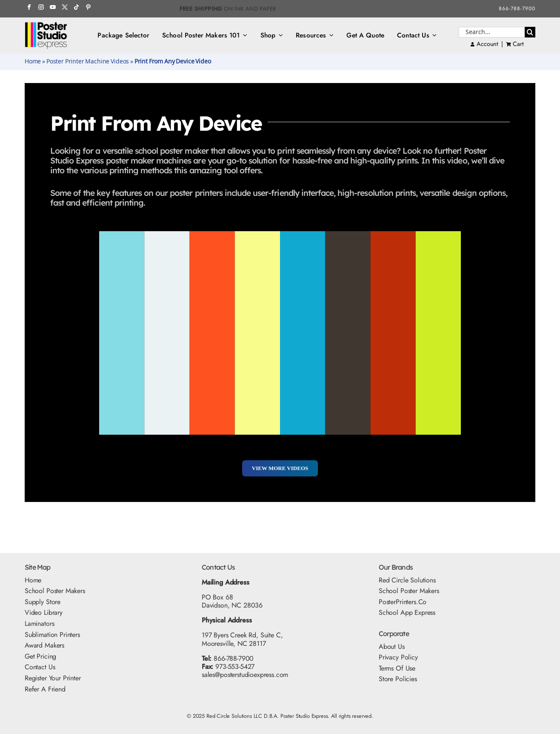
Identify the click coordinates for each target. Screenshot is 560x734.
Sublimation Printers (52, 635)
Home (33, 62)
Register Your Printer (53, 678)
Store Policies (398, 679)
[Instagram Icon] (41, 7)
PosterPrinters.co (403, 602)
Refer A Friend (45, 689)
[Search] (530, 32)
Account (484, 44)
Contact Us (40, 667)
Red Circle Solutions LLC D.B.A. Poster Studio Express (267, 716)
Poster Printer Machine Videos (88, 62)
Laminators (39, 624)
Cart (518, 44)
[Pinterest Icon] (88, 7)
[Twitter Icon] (64, 7)
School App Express (407, 612)
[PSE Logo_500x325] (46, 25)
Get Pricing (40, 656)
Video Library (44, 612)
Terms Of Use (397, 668)
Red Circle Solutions (407, 580)
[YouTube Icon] (53, 7)
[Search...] (492, 32)
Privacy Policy (398, 657)
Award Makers (44, 645)
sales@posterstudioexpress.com (245, 675)
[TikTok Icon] (76, 7)
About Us (392, 647)
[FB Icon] (29, 7)
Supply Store (43, 602)
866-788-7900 (517, 9)
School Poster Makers (55, 591)
